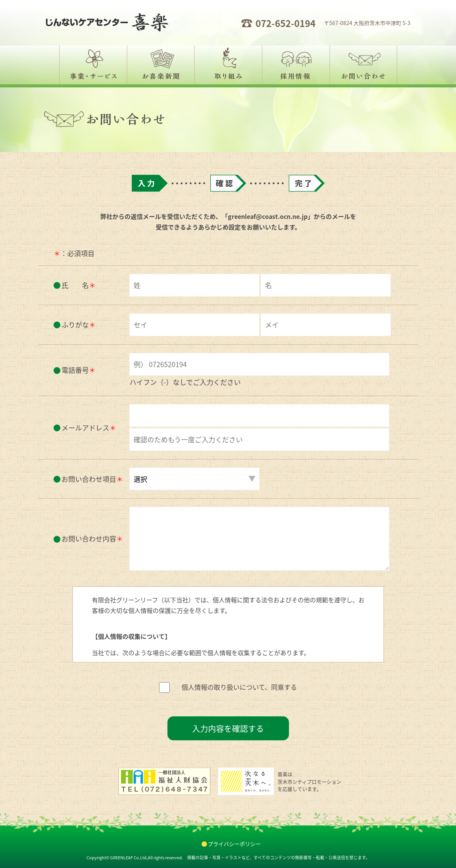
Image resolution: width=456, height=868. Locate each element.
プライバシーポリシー (234, 844)
